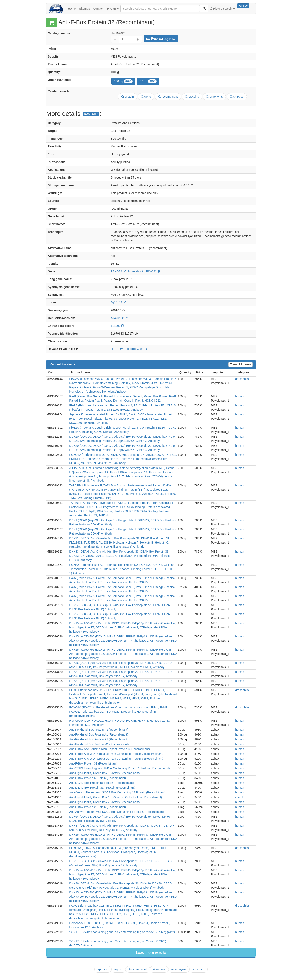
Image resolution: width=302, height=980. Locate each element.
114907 (118, 326)
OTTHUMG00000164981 (129, 349)
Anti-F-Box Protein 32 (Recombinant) (93, 763)
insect (239, 797)
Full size (243, 6)
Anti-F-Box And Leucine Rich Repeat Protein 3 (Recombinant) (109, 749)
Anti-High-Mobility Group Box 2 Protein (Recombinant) (104, 802)
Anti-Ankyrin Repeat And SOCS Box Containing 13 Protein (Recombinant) (117, 792)
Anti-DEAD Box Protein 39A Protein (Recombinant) (102, 788)
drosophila (242, 379)
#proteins (159, 969)
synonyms (214, 97)
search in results (240, 364)
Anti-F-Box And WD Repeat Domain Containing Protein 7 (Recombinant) (116, 754)
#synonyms (179, 969)
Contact (98, 9)
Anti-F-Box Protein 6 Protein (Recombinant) (98, 778)
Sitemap (84, 9)
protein (128, 97)
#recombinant (138, 969)
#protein (103, 969)
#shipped (199, 969)
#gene (119, 969)
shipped (237, 97)
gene (146, 97)
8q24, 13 (118, 302)
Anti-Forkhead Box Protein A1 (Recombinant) (99, 734)
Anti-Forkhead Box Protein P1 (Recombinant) (99, 730)
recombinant (168, 97)
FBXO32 (118, 271)
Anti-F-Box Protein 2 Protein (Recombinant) (98, 807)
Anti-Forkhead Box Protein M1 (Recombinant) (99, 744)
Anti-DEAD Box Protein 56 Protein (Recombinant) (101, 783)
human (240, 396)
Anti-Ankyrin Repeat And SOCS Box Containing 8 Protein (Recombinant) (117, 812)
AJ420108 (119, 318)
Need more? (91, 114)
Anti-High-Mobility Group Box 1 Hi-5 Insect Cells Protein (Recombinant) (116, 797)
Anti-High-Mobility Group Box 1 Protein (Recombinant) (104, 773)
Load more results (151, 952)
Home (72, 9)
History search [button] (222, 9)
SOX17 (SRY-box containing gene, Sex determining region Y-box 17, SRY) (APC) (122, 932)
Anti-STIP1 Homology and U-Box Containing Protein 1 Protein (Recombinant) (119, 768)
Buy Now (161, 39)
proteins (192, 97)
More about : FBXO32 (144, 271)
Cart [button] (113, 9)
